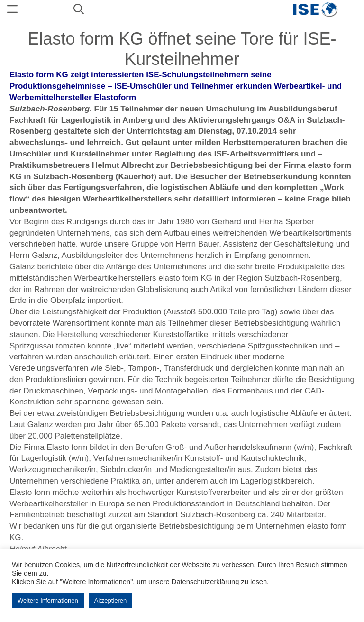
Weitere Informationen (48, 600)
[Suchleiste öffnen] (79, 9)
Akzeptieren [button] (111, 600)
